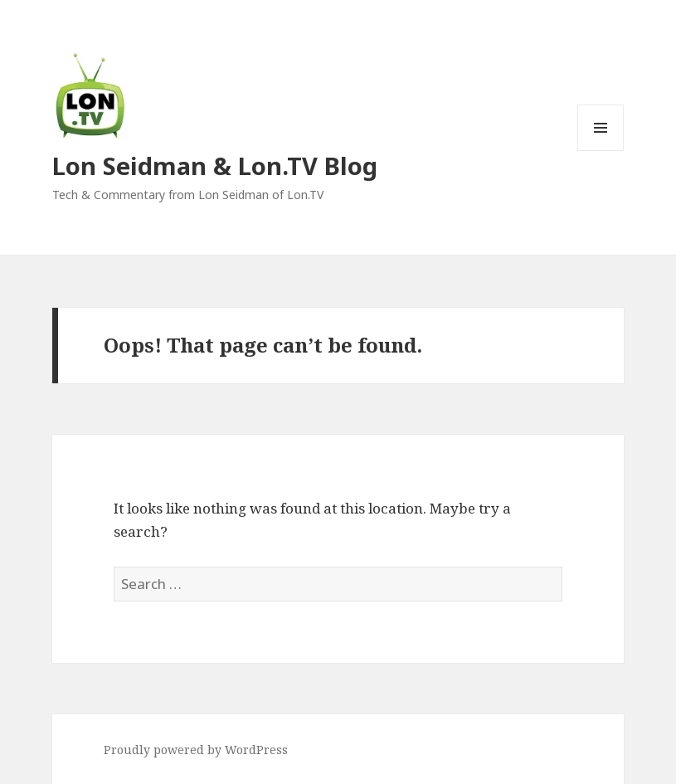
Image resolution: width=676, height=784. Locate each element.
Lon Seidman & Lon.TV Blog (215, 166)
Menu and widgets (601, 151)
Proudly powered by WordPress (196, 750)
